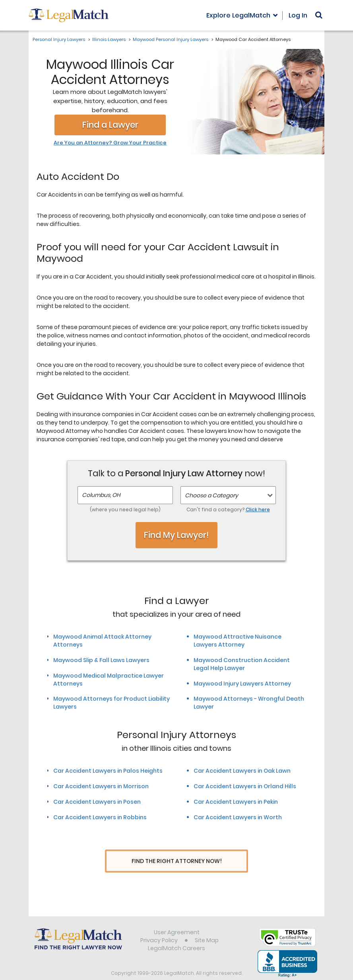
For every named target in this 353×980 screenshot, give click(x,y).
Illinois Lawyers (109, 39)
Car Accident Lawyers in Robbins (100, 817)
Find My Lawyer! (176, 535)
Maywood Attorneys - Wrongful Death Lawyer (249, 703)
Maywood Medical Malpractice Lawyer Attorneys (109, 680)
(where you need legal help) (125, 509)
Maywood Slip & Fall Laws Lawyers (101, 660)
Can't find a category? (228, 509)
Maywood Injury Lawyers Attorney (242, 684)
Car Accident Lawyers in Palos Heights (108, 771)
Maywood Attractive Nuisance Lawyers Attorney (238, 641)
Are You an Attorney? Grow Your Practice (110, 143)
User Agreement (177, 918)
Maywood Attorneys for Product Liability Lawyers (112, 703)
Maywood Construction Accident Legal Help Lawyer (242, 664)
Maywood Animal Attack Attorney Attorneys (102, 641)
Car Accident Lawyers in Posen (97, 802)
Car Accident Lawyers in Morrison (101, 786)
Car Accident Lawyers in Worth (238, 817)
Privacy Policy (159, 925)
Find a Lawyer (110, 125)
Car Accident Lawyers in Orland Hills (245, 786)
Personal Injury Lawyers (59, 39)
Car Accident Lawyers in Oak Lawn (242, 771)
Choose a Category (211, 495)
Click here (258, 509)
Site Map (207, 925)
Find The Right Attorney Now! (177, 861)
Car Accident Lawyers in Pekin (236, 802)
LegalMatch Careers (176, 933)
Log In (298, 15)
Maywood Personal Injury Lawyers (171, 39)
